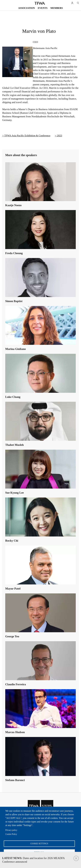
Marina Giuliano (16, 349)
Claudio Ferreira (16, 684)
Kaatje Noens (13, 205)
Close (76, 858)
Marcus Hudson (15, 732)
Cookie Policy (11, 834)
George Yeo (12, 636)
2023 (60, 136)
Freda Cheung (14, 253)
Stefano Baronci (15, 780)
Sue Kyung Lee (15, 493)
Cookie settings (39, 844)
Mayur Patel (13, 589)
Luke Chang (13, 397)
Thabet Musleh (14, 445)
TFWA (40, 3)
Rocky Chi (12, 541)
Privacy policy (11, 830)
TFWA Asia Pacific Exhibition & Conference (27, 136)
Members (57, 8)
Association (26, 8)
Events (43, 8)
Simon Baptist (14, 301)
